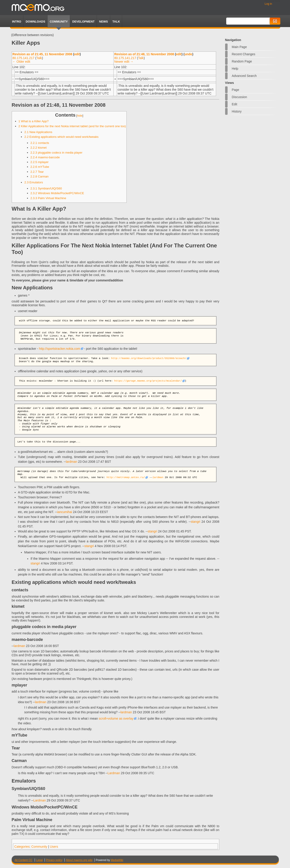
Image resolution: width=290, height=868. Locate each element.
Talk (39, 58)
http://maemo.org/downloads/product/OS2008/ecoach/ (149, 358)
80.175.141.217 (23, 58)
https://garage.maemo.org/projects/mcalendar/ (148, 381)
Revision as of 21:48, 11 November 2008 (144, 54)
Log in (268, 4)
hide (80, 116)
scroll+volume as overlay (116, 718)
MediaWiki (117, 860)
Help (235, 69)
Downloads (35, 22)
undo (188, 54)
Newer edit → (124, 62)
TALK (116, 22)
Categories (22, 847)
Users (54, 847)
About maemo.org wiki (79, 860)
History (237, 111)
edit (77, 54)
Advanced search (244, 76)
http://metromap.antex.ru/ (126, 478)
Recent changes (244, 54)
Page (236, 90)
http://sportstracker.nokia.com (60, 349)
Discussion (240, 97)
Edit (235, 104)
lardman (72, 462)
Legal (39, 860)
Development (83, 22)
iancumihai (65, 512)
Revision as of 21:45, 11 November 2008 (42, 54)
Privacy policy (54, 860)
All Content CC (24, 860)
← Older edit (21, 62)
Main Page (239, 47)
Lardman (114, 773)
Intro (17, 22)
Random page (242, 61)
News (104, 22)
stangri (196, 522)
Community (59, 22)
